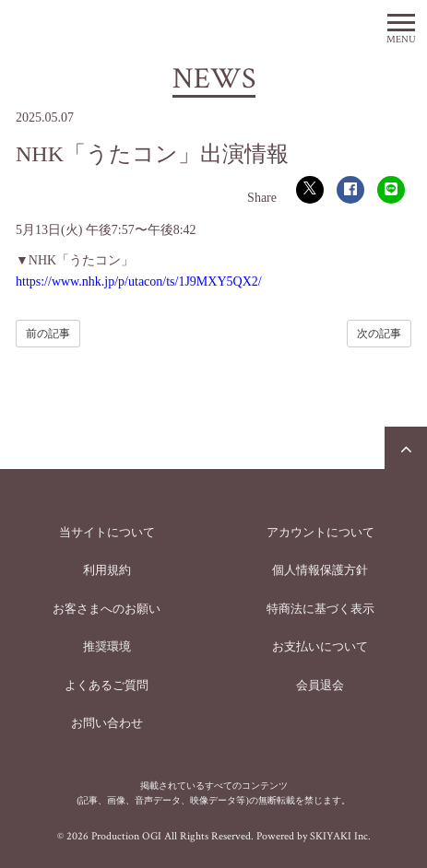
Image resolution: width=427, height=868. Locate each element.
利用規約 (107, 570)
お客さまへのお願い (107, 609)
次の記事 (379, 334)
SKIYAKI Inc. (340, 836)
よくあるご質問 (107, 685)
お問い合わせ (107, 723)
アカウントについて (320, 532)
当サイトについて (107, 532)
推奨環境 (107, 646)
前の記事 (48, 334)
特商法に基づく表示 (320, 609)
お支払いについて (320, 646)
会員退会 (320, 685)
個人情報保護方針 (320, 570)
